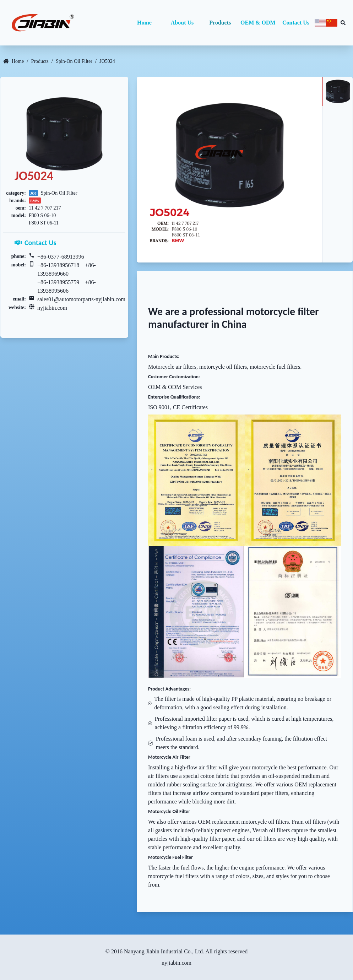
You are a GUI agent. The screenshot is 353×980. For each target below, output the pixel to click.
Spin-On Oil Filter (74, 61)
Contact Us (296, 23)
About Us (182, 23)
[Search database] (343, 23)
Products (220, 23)
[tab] (338, 91)
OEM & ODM (258, 23)
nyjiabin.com (52, 308)
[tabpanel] (230, 170)
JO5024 (107, 61)
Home (144, 23)
